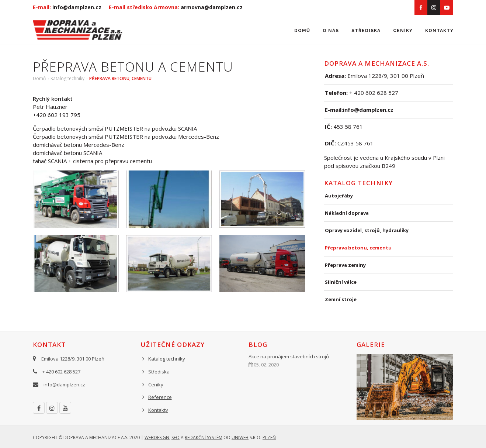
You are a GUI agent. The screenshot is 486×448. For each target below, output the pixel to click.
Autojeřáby (339, 196)
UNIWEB (240, 437)
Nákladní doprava (347, 213)
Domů (302, 31)
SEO (176, 437)
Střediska (366, 31)
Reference (160, 397)
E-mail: (67, 7)
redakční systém (204, 437)
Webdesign (157, 437)
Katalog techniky (67, 78)
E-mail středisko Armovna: (176, 7)
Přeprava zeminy (345, 265)
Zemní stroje (341, 299)
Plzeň (269, 437)
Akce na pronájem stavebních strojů (289, 356)
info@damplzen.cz (64, 385)
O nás (331, 31)
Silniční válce (341, 282)
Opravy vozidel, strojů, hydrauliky (367, 230)
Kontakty (439, 31)
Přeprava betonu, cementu (120, 78)
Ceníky (403, 31)
